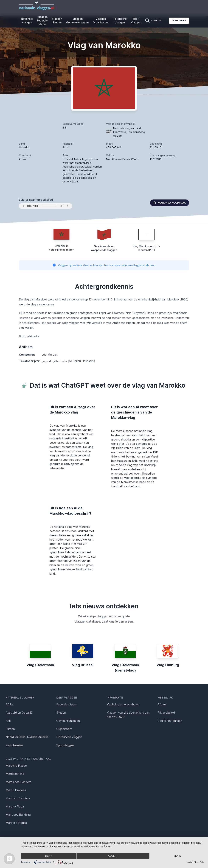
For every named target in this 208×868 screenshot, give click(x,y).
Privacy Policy (199, 862)
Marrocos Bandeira (18, 815)
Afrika (9, 704)
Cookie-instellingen (170, 721)
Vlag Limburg (168, 665)
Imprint (189, 862)
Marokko (24, 147)
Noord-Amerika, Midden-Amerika (27, 737)
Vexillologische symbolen (123, 704)
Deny (49, 856)
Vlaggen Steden (57, 21)
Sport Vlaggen (136, 21)
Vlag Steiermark (40, 665)
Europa (10, 729)
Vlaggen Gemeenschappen (77, 21)
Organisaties (64, 729)
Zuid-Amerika (14, 745)
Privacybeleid (166, 713)
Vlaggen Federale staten (42, 20)
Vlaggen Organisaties (101, 21)
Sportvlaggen (65, 745)
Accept (113, 856)
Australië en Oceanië (19, 713)
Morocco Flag (15, 774)
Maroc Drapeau (16, 790)
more (177, 856)
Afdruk (162, 704)
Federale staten (67, 704)
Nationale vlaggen (27, 21)
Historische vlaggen (69, 737)
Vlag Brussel (83, 665)
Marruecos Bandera (19, 782)
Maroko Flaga (15, 806)
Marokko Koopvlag (170, 203)
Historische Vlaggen (120, 21)
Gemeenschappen (68, 721)
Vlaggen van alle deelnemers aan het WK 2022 (128, 715)
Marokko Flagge (16, 766)
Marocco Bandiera (18, 798)
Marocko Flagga (16, 823)
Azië (9, 721)
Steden (61, 713)
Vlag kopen (179, 20)
